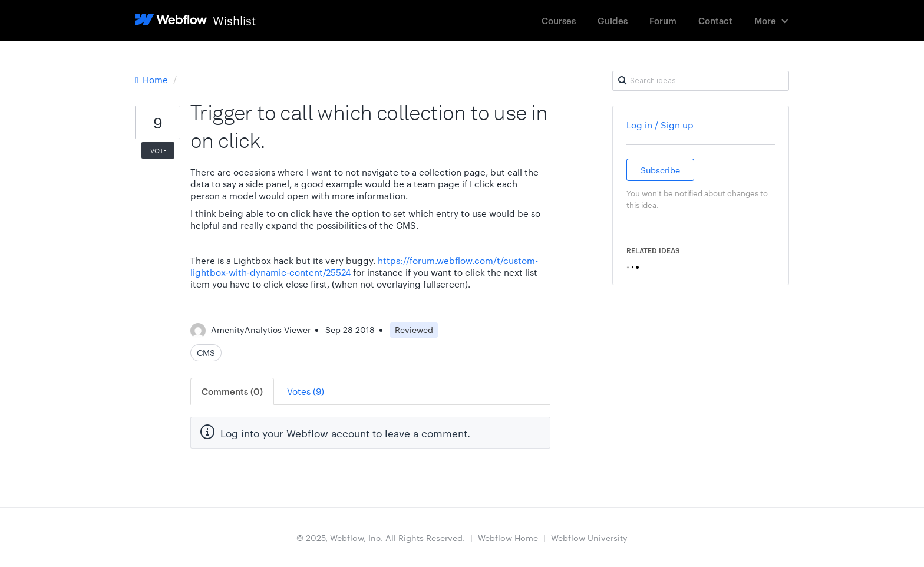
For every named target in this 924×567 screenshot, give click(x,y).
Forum (663, 20)
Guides (613, 20)
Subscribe (660, 170)
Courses (559, 20)
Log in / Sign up (660, 125)
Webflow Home (508, 538)
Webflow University (589, 538)
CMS (206, 352)
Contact (715, 20)
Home (153, 79)
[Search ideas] (701, 81)
